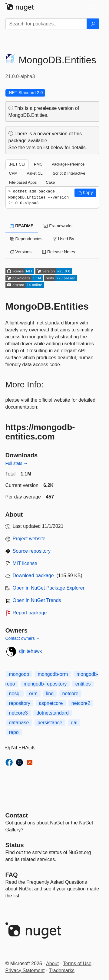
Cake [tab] (50, 182)
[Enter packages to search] (46, 24)
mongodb (19, 674)
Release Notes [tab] (58, 252)
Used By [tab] (63, 239)
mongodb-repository (45, 684)
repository (20, 703)
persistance (50, 723)
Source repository (32, 551)
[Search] (93, 24)
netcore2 (81, 703)
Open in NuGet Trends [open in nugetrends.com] (37, 600)
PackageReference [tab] (68, 164)
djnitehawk (31, 651)
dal (74, 723)
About (52, 964)
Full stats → (17, 463)
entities (83, 684)
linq (50, 694)
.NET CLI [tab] (17, 164)
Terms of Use (77, 964)
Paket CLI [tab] (35, 173)
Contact (17, 815)
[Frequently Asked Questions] (12, 875)
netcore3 (18, 713)
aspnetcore (51, 703)
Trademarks (62, 970)
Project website (29, 539)
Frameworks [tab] (58, 226)
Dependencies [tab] (26, 239)
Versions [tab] (21, 252)
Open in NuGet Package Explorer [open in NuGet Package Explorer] (49, 588)
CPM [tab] (13, 173)
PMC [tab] (38, 164)
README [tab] (22, 226)
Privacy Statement (25, 970)
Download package (33, 576)
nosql (15, 694)
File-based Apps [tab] (23, 182)
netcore (70, 694)
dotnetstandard (53, 713)
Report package (30, 613)
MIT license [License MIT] (25, 563)
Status (15, 845)
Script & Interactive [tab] (69, 173)
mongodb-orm (53, 674)
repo (14, 732)
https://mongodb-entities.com (40, 432)
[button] (85, 193)
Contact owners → (23, 638)
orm (33, 694)
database (19, 723)
